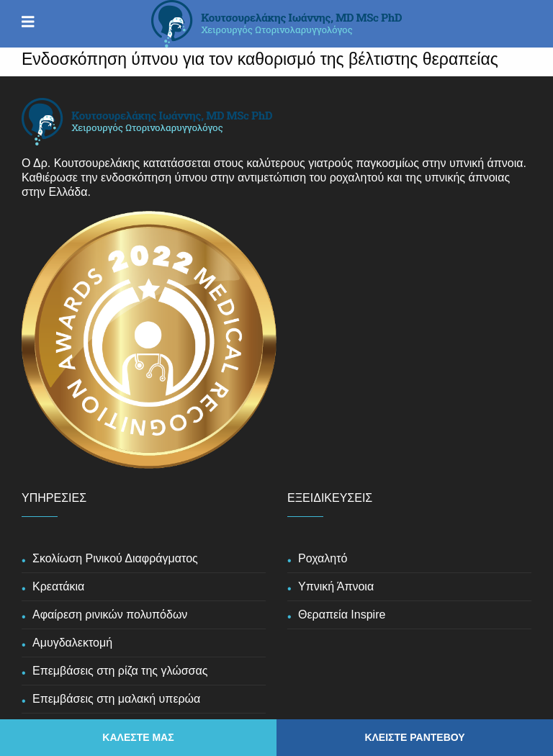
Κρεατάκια (58, 586)
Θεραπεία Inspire (342, 615)
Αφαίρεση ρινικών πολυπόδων (110, 615)
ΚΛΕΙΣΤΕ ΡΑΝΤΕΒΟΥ (414, 737)
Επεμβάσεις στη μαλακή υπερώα (116, 699)
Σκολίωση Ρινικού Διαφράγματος (115, 558)
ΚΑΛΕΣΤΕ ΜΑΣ (138, 737)
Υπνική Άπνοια (336, 586)
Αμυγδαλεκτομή (72, 643)
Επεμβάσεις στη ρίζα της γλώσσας (120, 671)
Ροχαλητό (323, 558)
